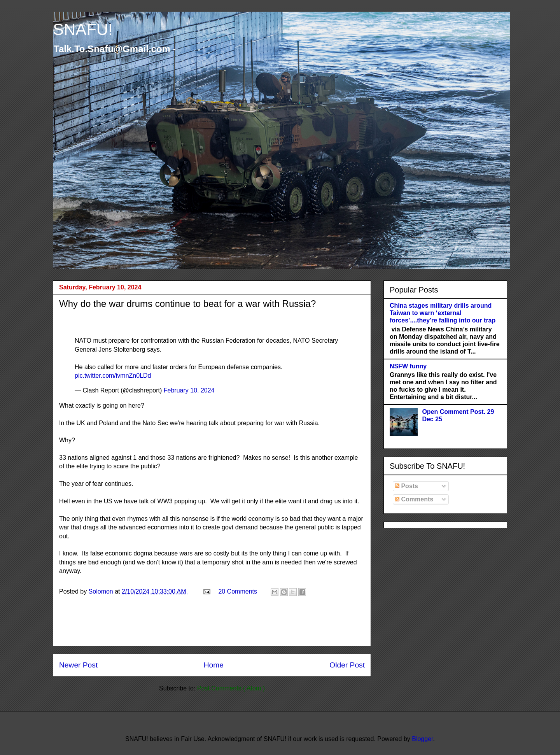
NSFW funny (408, 366)
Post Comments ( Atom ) (231, 688)
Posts (406, 486)
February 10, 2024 (189, 390)
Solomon (102, 591)
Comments (414, 499)
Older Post (347, 665)
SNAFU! (83, 29)
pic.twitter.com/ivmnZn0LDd (113, 376)
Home (214, 665)
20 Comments (238, 591)
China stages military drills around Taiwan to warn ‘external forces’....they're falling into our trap (443, 313)
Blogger (422, 739)
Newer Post (78, 665)
